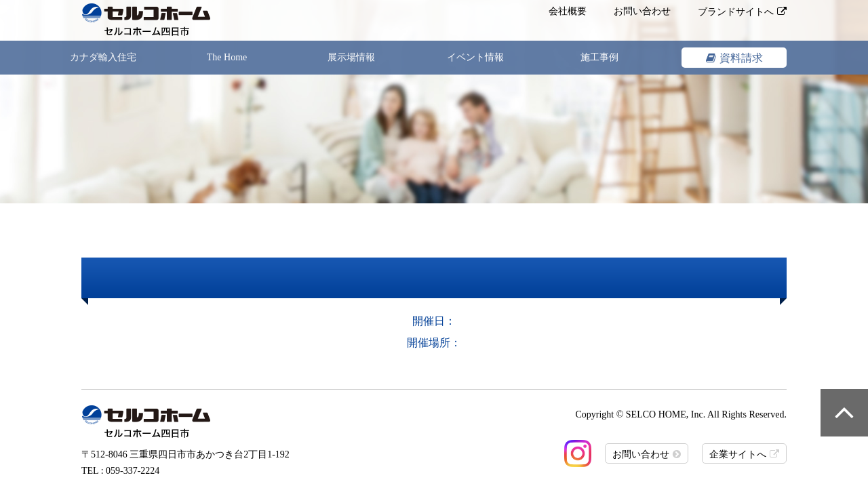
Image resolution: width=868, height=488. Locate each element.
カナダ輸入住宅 (103, 57)
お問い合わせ (642, 11)
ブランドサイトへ (736, 12)
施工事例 (599, 57)
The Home (227, 57)
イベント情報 (475, 57)
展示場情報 (351, 57)
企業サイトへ (738, 454)
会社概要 (568, 11)
